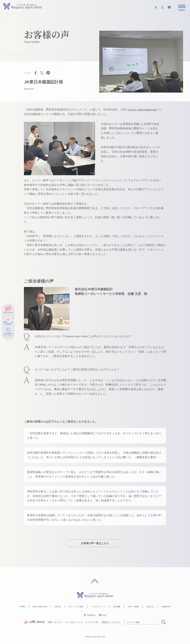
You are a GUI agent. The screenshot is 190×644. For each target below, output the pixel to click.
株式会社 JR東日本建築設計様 (147, 110)
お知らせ (150, 606)
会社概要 (117, 606)
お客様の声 (166, 606)
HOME (22, 606)
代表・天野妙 (133, 606)
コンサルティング (98, 606)
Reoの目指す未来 (40, 606)
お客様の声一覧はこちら (95, 543)
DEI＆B (58, 606)
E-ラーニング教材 (76, 606)
